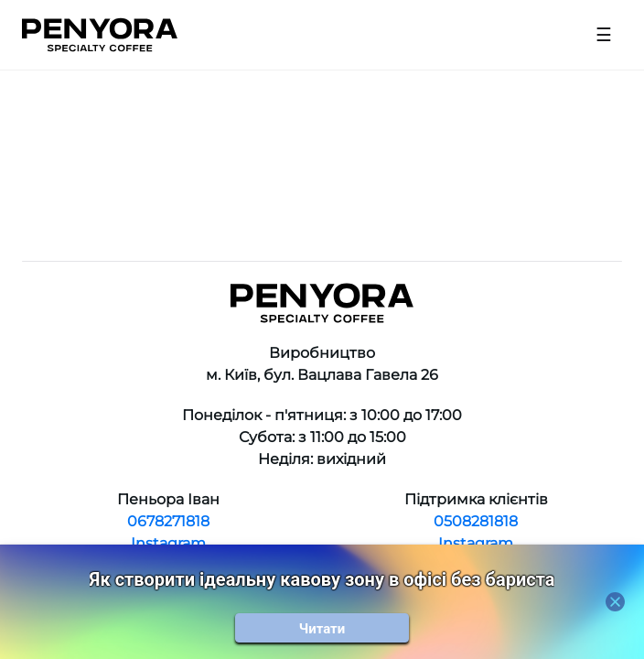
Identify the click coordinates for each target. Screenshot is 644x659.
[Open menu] (604, 35)
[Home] (100, 35)
